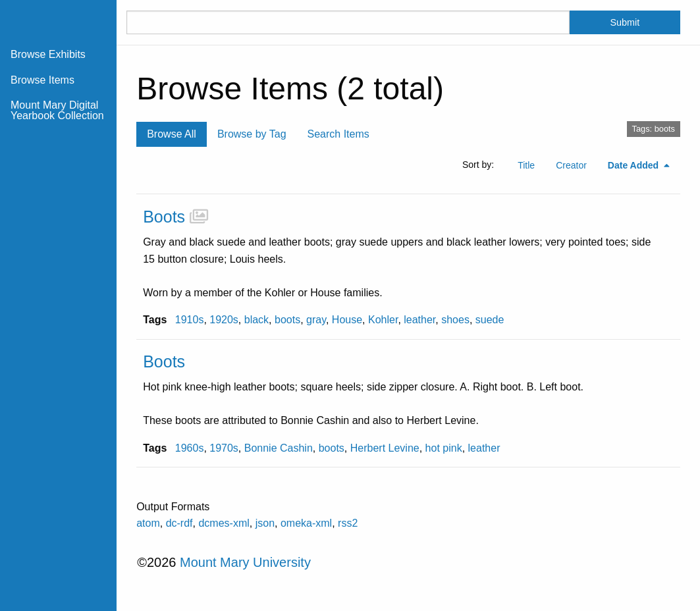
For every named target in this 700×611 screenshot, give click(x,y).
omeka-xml (306, 523)
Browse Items (42, 80)
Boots (164, 217)
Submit (625, 22)
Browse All (172, 134)
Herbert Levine (385, 448)
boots (287, 320)
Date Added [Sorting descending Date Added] (634, 165)
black (256, 320)
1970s (224, 448)
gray (316, 320)
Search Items (338, 134)
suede (490, 320)
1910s (190, 320)
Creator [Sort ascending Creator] (571, 165)
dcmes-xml (224, 523)
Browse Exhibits (48, 54)
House (347, 320)
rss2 (348, 523)
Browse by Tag (252, 134)
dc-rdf (179, 523)
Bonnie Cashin (279, 448)
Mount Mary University (245, 562)
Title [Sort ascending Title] (526, 165)
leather (419, 320)
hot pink (444, 448)
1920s (224, 320)
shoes (455, 320)
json (265, 523)
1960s (190, 448)
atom (148, 523)
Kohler (383, 320)
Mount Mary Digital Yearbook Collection (57, 110)
